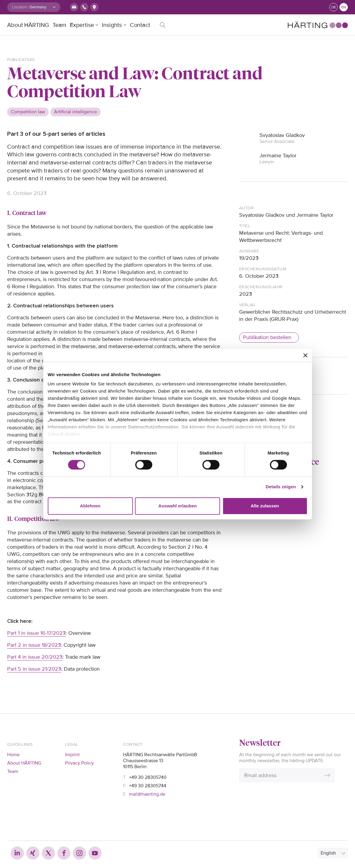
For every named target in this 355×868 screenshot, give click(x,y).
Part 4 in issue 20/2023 (35, 657)
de (334, 7)
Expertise (82, 25)
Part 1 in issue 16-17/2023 (36, 633)
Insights (112, 25)
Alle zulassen (265, 506)
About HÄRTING (28, 25)
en (344, 7)
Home (13, 755)
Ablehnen (90, 506)
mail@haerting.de (147, 794)
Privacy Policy (79, 763)
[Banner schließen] (305, 355)
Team (60, 25)
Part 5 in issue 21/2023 (34, 669)
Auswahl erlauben (177, 506)
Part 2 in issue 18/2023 (34, 645)
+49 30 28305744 (148, 786)
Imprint (72, 755)
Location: (20, 7)
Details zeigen (281, 487)
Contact (140, 25)
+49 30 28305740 (148, 777)
